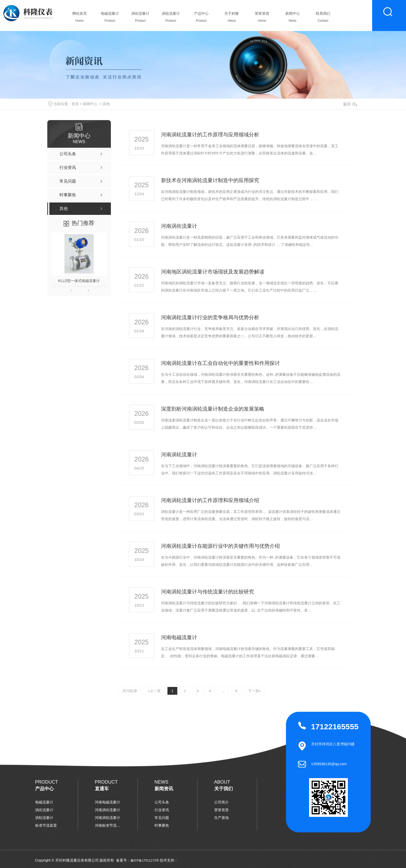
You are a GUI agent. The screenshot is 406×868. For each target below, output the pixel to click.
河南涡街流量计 (179, 226)
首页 (75, 104)
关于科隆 (232, 18)
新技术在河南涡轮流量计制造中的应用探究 (210, 180)
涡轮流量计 (171, 18)
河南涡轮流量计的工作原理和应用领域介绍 (210, 500)
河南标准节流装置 (108, 825)
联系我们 (323, 18)
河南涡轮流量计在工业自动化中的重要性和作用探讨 (220, 363)
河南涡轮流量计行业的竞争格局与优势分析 (210, 317)
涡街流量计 (140, 18)
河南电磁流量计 (179, 637)
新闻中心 (292, 18)
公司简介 (221, 802)
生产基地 (221, 818)
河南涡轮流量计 (179, 455)
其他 (106, 104)
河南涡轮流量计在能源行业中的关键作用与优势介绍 (220, 546)
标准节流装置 (46, 825)
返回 (350, 104)
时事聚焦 (162, 825)
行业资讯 (162, 810)
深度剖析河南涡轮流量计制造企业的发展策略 (213, 409)
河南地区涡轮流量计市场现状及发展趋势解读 (213, 272)
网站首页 (79, 18)
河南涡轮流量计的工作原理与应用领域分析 (210, 135)
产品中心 (201, 18)
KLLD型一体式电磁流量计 (79, 281)
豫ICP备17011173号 (145, 861)
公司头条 (162, 802)
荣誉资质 (262, 18)
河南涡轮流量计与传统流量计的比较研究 (208, 592)
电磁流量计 (110, 18)
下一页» (255, 691)
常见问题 (162, 818)
